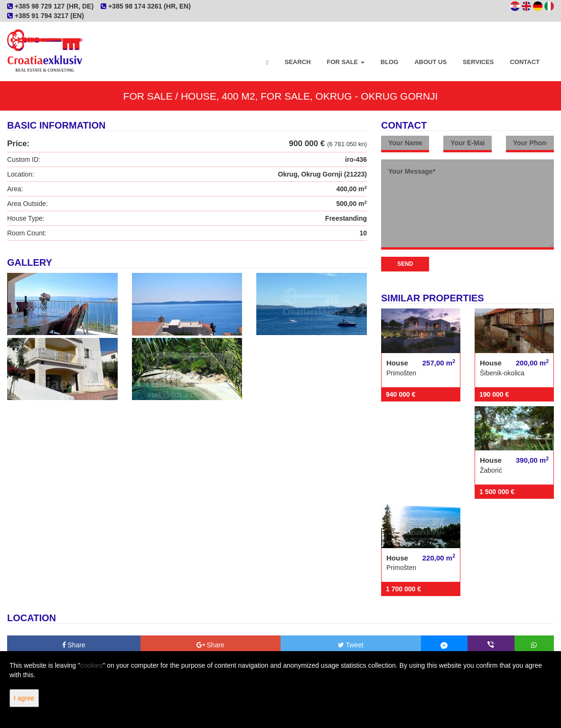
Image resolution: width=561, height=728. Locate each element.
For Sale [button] (346, 62)
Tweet (351, 645)
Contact (525, 62)
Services (478, 62)
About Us (430, 62)
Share (74, 645)
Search (298, 62)
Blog (390, 62)
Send (405, 264)
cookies (91, 665)
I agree (24, 698)
